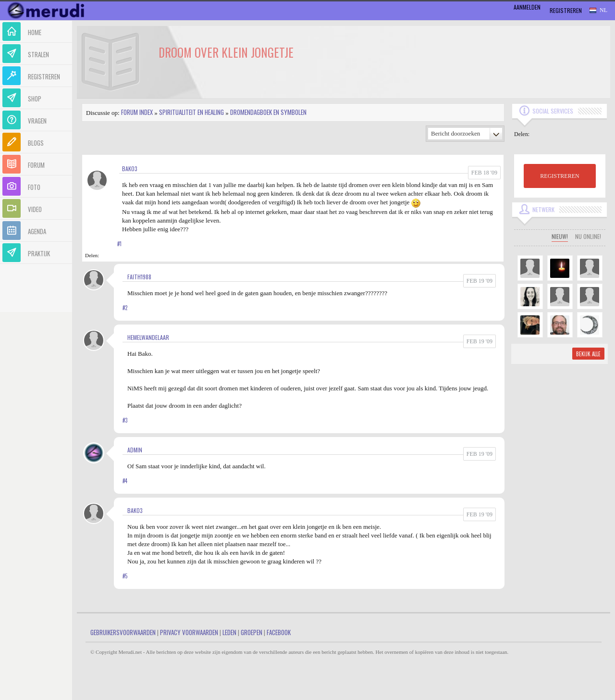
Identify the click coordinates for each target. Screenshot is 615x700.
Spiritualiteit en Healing (191, 112)
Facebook (279, 632)
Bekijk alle (588, 354)
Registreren (566, 10)
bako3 (130, 169)
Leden (229, 632)
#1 (119, 244)
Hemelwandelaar (148, 337)
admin (135, 450)
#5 (125, 576)
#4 (125, 481)
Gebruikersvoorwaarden (123, 632)
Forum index (137, 112)
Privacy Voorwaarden (189, 632)
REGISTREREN (560, 176)
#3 (125, 420)
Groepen (252, 632)
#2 (125, 308)
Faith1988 (139, 277)
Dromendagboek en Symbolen (268, 112)
